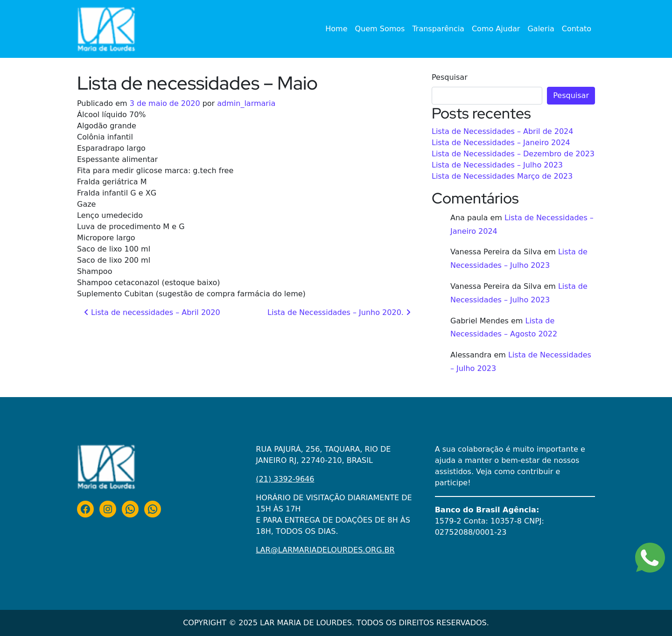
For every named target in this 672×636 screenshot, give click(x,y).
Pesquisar (450, 77)
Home (336, 29)
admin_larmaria (246, 103)
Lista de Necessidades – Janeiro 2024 (501, 143)
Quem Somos (380, 29)
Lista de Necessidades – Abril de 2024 (502, 131)
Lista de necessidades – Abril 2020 (152, 312)
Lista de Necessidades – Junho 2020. (339, 312)
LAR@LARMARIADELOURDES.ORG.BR (325, 550)
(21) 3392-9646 (285, 479)
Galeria (541, 29)
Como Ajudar (496, 29)
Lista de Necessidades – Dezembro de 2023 (513, 154)
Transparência (438, 29)
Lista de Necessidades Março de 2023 (502, 176)
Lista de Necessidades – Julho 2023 (497, 165)
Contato (577, 29)
